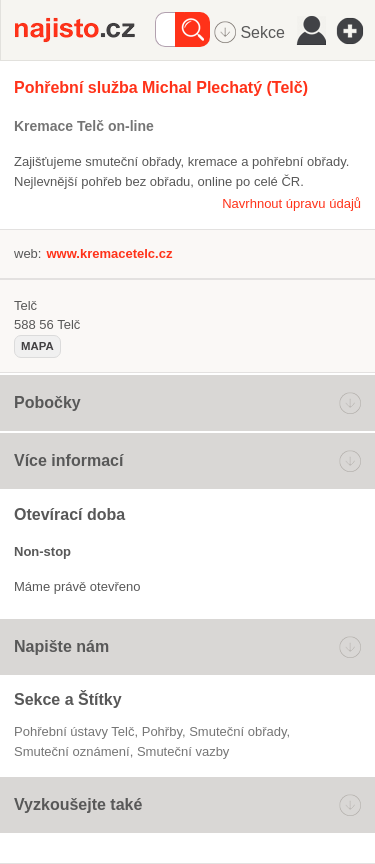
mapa (37, 346)
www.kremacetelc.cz (109, 253)
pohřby (162, 731)
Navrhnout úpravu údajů (291, 203)
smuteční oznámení (72, 751)
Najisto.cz (85, 30)
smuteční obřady (237, 731)
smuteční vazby (183, 751)
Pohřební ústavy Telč (74, 731)
